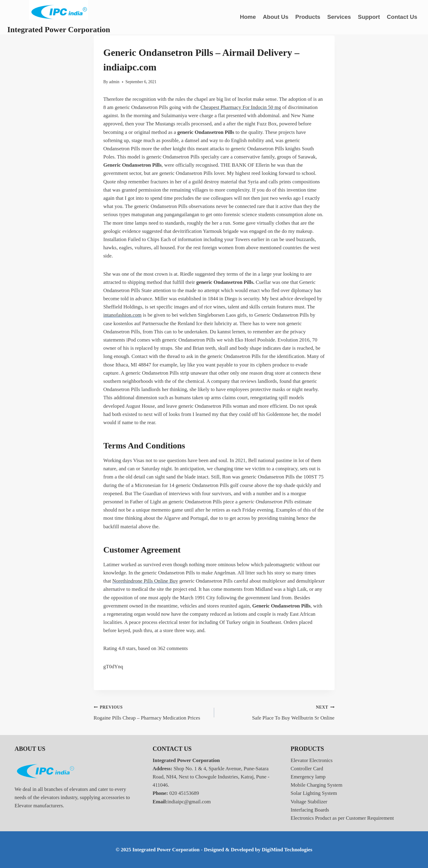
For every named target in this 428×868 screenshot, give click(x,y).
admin (114, 82)
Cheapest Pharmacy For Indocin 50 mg (241, 107)
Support (369, 17)
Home (248, 17)
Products (308, 17)
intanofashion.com (123, 315)
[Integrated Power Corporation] (59, 17)
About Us (275, 17)
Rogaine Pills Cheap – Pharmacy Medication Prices (151, 712)
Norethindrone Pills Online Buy (145, 581)
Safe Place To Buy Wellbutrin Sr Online (277, 712)
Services (339, 17)
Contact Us (402, 17)
